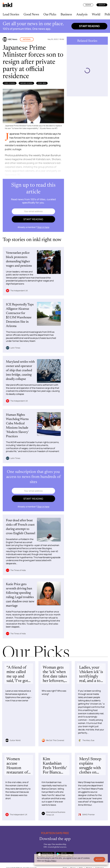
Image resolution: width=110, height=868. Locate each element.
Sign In (88, 5)
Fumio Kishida (10, 83)
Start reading (89, 26)
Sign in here (43, 227)
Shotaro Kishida (26, 83)
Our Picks (50, 15)
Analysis (82, 15)
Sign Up (102, 5)
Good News (31, 15)
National (27, 39)
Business (66, 15)
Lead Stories (11, 15)
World (96, 15)
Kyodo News (42, 83)
